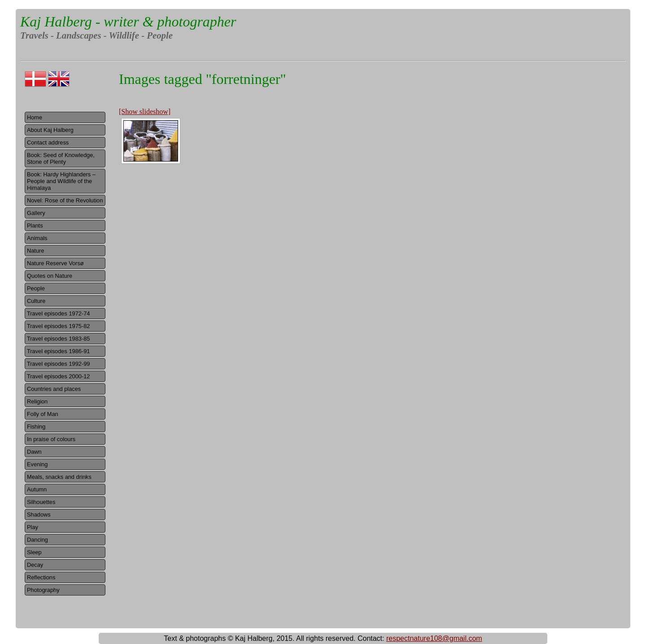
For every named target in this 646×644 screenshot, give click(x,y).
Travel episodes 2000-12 (58, 376)
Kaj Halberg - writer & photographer (128, 22)
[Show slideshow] (145, 112)
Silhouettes (41, 502)
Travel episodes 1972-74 (58, 313)
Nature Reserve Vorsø (55, 263)
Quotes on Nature (50, 276)
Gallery (36, 213)
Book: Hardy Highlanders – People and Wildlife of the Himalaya (61, 181)
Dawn (34, 452)
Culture (36, 301)
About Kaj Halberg (50, 130)
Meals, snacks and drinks (59, 477)
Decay (35, 565)
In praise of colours (51, 439)
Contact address (48, 142)
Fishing (36, 427)
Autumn (37, 489)
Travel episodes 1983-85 (58, 339)
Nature (35, 251)
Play (33, 527)
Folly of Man (43, 414)
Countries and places (54, 389)
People (36, 288)
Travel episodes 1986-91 (58, 351)
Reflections (41, 577)
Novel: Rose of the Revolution (65, 200)
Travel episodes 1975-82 (58, 326)
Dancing (37, 540)
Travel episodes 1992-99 (58, 364)
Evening (37, 464)
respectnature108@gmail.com (434, 638)
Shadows (39, 515)
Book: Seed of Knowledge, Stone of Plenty (61, 158)
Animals (37, 238)
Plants (35, 226)
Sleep (34, 552)
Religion (37, 401)
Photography (43, 590)
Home (35, 117)
